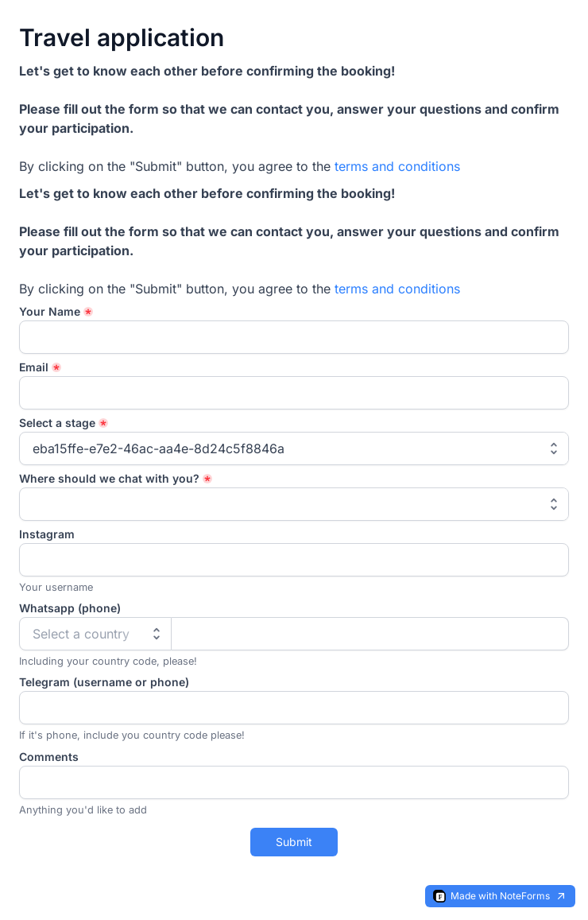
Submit (294, 842)
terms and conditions (397, 166)
